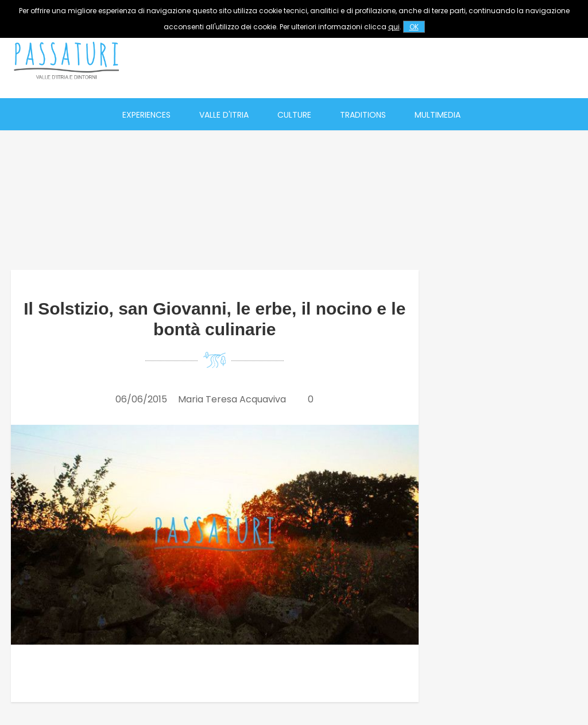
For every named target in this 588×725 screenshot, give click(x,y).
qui (394, 27)
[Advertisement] (374, 60)
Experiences (146, 115)
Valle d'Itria (224, 115)
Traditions (363, 115)
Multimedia (438, 115)
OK (414, 27)
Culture (294, 115)
